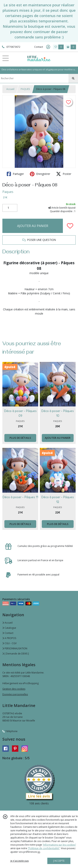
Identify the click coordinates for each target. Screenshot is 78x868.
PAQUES (25, 89)
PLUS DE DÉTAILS (20, 438)
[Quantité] (10, 208)
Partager (15, 174)
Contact (39, 47)
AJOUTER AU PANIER (33, 226)
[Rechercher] (73, 78)
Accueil (10, 89)
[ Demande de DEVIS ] (16, 654)
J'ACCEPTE (59, 861)
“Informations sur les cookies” (59, 845)
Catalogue (9, 628)
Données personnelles (15, 694)
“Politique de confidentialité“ (44, 848)
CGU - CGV (9, 643)
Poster (64, 174)
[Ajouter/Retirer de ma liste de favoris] (70, 226)
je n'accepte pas (19, 861)
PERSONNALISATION (15, 648)
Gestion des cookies (14, 689)
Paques (8, 192)
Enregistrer (40, 174)
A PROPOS (9, 638)
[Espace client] (48, 47)
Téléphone (10, 731)
